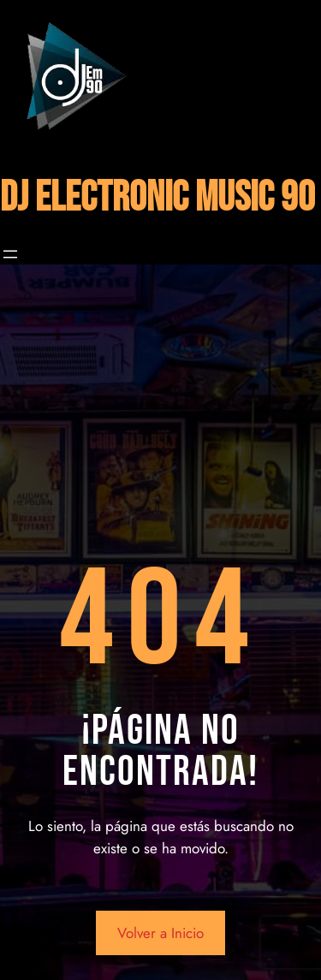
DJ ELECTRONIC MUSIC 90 (158, 198)
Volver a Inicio (160, 933)
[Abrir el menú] (10, 254)
